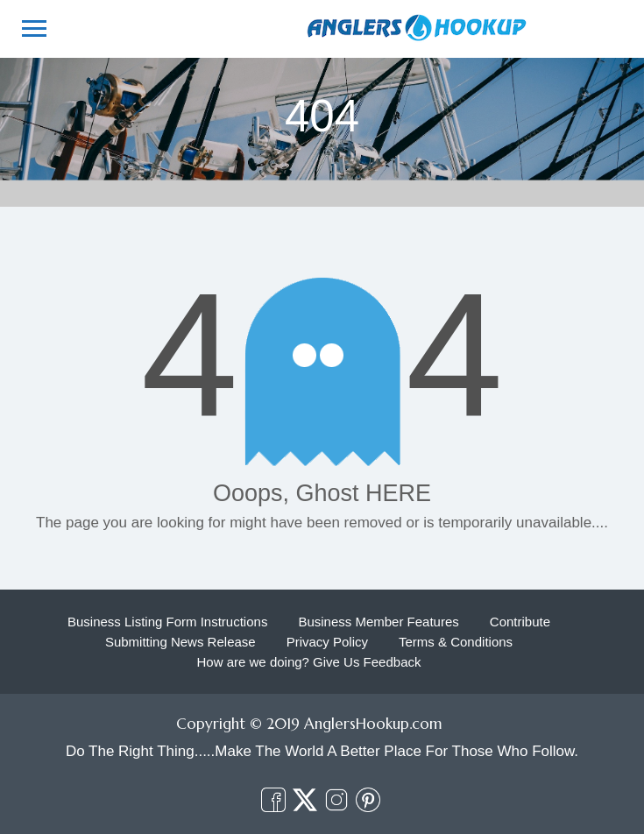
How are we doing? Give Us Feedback (309, 662)
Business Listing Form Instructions (167, 622)
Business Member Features (378, 622)
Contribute (520, 622)
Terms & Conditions (456, 642)
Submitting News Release (180, 642)
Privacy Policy (327, 642)
